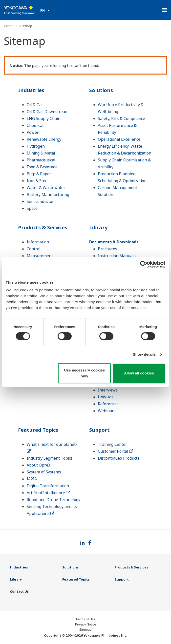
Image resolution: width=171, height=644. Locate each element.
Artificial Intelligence (48, 493)
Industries (31, 90)
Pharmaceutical (41, 160)
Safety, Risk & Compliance (121, 118)
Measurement (40, 256)
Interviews (108, 390)
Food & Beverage (42, 167)
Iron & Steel (38, 181)
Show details (144, 354)
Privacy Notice (86, 624)
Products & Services (43, 227)
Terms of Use (85, 619)
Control (34, 249)
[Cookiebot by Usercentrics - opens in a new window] (144, 264)
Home (9, 26)
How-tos (106, 397)
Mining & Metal (41, 153)
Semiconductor (40, 201)
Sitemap (85, 629)
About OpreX (39, 465)
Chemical (35, 125)
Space (32, 208)
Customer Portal (116, 451)
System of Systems (44, 472)
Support (99, 430)
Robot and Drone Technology (53, 500)
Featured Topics (38, 430)
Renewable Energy (44, 139)
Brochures (107, 249)
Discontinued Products (119, 458)
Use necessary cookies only (84, 373)
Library (98, 227)
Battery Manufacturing (48, 195)
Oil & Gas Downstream (48, 112)
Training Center (112, 444)
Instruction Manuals (117, 256)
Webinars (107, 411)
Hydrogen (36, 146)
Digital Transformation (48, 486)
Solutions (101, 90)
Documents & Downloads (114, 242)
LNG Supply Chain (43, 118)
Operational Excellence (119, 139)
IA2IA (32, 479)
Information (38, 242)
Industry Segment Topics (50, 458)
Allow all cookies (139, 373)
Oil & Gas (35, 105)
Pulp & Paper (39, 174)
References (108, 404)
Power (33, 132)
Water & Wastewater (46, 188)
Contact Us (19, 591)
